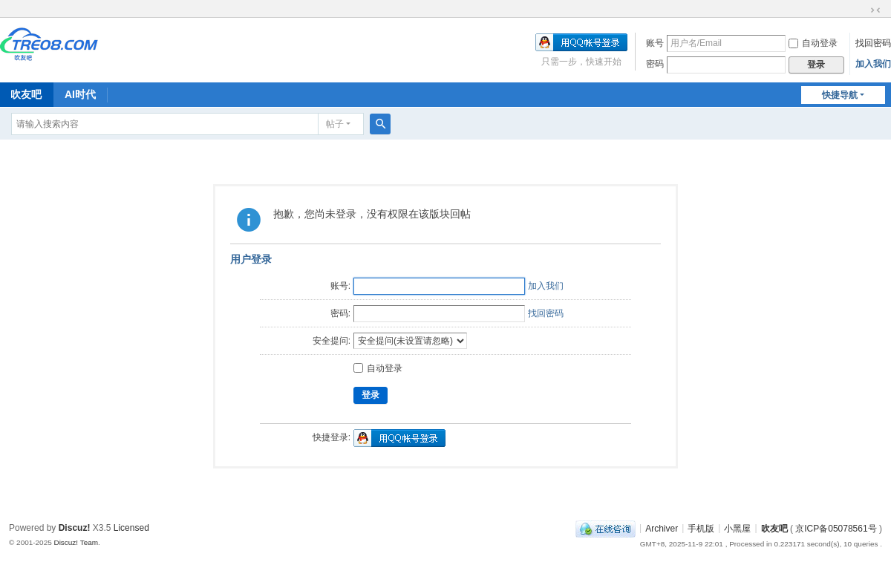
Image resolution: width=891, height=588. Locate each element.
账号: (340, 286)
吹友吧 (774, 528)
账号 (655, 43)
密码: (340, 313)
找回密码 (873, 43)
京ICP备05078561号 (836, 528)
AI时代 (80, 94)
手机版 (701, 528)
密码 (655, 64)
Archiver (662, 528)
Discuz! (75, 528)
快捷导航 (840, 95)
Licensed (131, 528)
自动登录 (813, 43)
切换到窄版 (875, 10)
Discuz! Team (76, 542)
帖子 (335, 124)
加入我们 (873, 64)
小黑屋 (737, 528)
